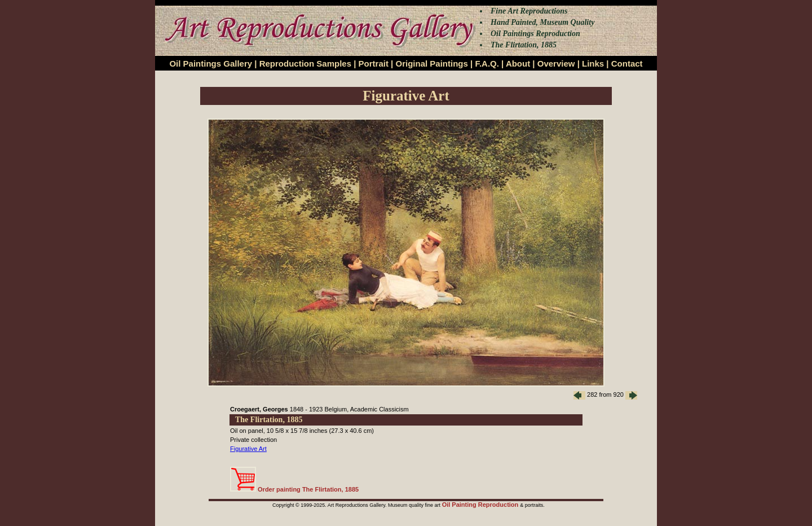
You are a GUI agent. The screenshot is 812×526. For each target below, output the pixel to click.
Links (593, 63)
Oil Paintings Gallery (211, 63)
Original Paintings (431, 63)
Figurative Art (248, 449)
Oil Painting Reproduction (481, 505)
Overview (556, 63)
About (518, 63)
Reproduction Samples (305, 63)
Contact (627, 63)
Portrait (374, 63)
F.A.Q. (487, 63)
